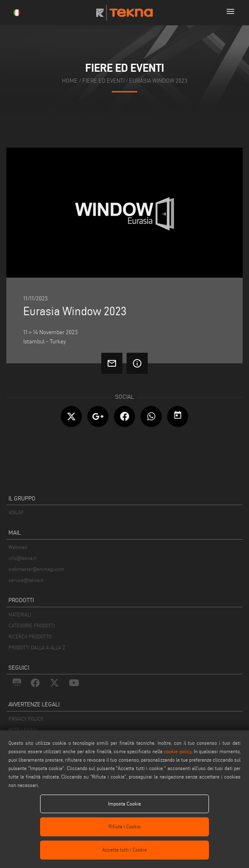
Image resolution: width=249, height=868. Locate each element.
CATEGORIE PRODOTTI (32, 626)
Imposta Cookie (124, 804)
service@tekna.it (26, 580)
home (70, 81)
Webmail (18, 547)
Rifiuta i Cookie (124, 826)
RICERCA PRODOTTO (30, 637)
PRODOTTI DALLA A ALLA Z (37, 648)
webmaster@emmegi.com (36, 569)
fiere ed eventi (103, 81)
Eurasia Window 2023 (158, 81)
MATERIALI (20, 615)
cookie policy (177, 751)
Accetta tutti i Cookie (124, 850)
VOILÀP (16, 512)
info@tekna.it (22, 558)
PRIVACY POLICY (26, 719)
